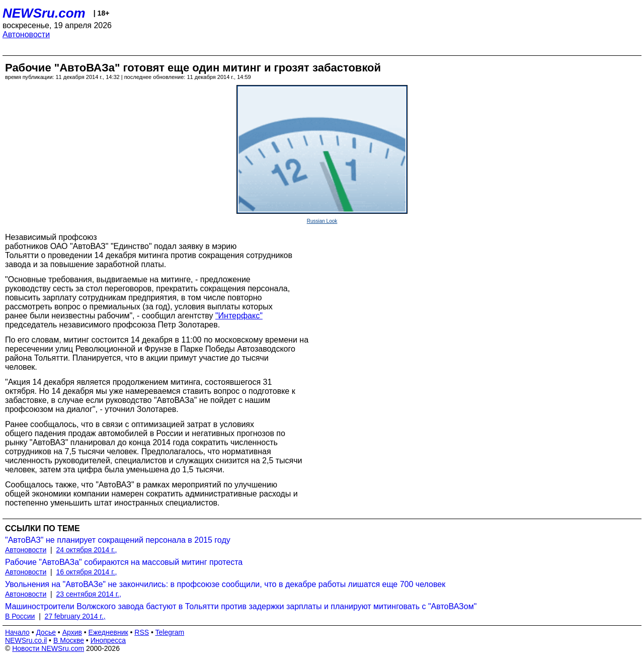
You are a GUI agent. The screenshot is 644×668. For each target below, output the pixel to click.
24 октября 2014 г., (87, 550)
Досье (46, 632)
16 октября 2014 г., (87, 572)
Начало (17, 632)
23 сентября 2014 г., (89, 594)
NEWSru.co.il (26, 640)
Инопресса (108, 640)
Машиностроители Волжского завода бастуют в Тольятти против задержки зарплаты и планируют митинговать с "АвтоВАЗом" (241, 606)
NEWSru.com (44, 13)
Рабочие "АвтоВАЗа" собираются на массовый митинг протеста (124, 562)
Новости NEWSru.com (48, 648)
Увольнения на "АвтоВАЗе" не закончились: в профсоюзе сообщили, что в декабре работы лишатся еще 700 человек (225, 584)
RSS (142, 632)
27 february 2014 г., (75, 616)
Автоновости (26, 34)
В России (20, 616)
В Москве (69, 640)
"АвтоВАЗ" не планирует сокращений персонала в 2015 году (118, 540)
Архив (72, 632)
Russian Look (322, 221)
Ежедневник (108, 632)
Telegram (170, 632)
